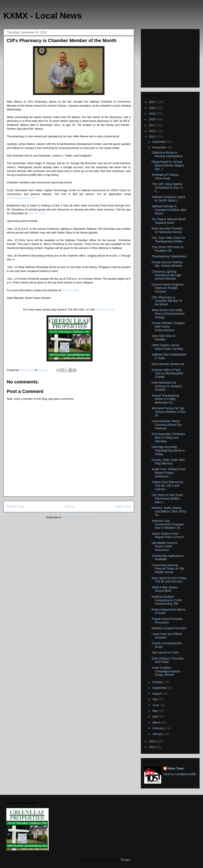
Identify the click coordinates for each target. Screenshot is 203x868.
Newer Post (15, 506)
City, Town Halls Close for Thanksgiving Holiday (168, 240)
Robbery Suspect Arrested (169, 628)
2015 (153, 137)
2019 (153, 114)
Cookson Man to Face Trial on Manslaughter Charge (167, 373)
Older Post (123, 506)
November (159, 147)
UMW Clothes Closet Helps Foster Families (167, 347)
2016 (153, 131)
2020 (153, 108)
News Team (176, 768)
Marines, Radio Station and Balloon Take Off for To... (169, 511)
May (155, 711)
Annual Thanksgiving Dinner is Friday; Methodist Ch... (165, 399)
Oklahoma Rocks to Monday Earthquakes (167, 154)
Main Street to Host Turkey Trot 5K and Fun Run (169, 580)
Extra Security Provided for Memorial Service (167, 230)
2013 (153, 747)
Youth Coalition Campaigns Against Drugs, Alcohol (166, 671)
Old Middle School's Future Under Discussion (165, 547)
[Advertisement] (171, 57)
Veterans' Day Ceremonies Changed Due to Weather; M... (168, 524)
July (155, 699)
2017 (153, 125)
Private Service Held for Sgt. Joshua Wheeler (167, 264)
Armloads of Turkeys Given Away (165, 176)
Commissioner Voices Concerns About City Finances (167, 425)
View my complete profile (180, 774)
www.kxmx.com (104, 310)
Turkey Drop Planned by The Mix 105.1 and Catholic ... (167, 486)
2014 (153, 741)
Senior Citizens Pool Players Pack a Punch (168, 535)
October (158, 682)
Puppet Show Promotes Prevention (167, 621)
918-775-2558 (70, 290)
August (157, 694)
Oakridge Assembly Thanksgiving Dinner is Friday (168, 450)
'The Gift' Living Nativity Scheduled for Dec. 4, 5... (167, 188)
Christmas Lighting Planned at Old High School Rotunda (166, 275)
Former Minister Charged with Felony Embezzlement (168, 327)
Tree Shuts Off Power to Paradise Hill (167, 249)
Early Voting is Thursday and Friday (168, 660)
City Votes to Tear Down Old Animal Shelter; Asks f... (167, 499)
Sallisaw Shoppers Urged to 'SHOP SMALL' (168, 199)
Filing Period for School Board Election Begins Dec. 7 (168, 165)
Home (70, 506)
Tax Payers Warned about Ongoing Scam (169, 221)
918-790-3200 (37, 213)
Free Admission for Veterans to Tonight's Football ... (167, 386)
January (158, 734)
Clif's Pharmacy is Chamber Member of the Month (167, 301)
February (159, 728)
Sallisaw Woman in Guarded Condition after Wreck (169, 210)
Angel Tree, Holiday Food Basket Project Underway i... (168, 473)
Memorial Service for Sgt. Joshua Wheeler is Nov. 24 (169, 412)
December (159, 142)
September (160, 688)
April (156, 717)
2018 (153, 119)
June (156, 705)
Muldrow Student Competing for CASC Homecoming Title (167, 600)
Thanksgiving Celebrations (169, 256)
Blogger (125, 860)
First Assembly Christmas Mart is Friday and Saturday (168, 438)
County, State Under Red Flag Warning (168, 462)
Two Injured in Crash (165, 652)
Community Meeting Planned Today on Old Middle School (168, 569)
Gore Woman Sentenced (168, 364)
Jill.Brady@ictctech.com (21, 198)
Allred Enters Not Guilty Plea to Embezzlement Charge (168, 314)
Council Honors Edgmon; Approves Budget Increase (168, 288)
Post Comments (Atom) (77, 517)
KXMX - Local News (43, 16)
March (157, 722)
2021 (153, 102)
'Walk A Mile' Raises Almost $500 (165, 589)
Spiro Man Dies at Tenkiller (163, 338)
